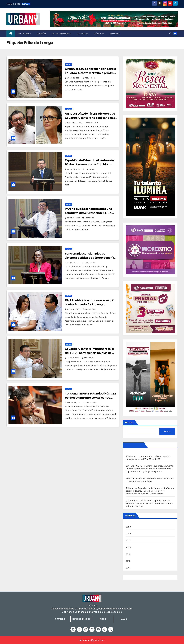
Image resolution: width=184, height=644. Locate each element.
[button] (170, 34)
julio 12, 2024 (74, 78)
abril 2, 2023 (74, 358)
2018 (128, 561)
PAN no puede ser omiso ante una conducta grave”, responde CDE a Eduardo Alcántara (88, 213)
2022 (128, 534)
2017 (128, 568)
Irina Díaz (88, 169)
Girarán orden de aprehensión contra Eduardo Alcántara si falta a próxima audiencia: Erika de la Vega (90, 73)
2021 (128, 540)
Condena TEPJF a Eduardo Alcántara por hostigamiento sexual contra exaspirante (90, 398)
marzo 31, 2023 (75, 403)
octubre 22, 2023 (76, 123)
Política (69, 64)
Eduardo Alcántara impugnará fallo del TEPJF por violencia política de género (89, 353)
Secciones (24, 34)
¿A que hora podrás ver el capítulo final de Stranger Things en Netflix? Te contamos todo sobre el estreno (149, 503)
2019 (128, 554)
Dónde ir (99, 34)
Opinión (41, 34)
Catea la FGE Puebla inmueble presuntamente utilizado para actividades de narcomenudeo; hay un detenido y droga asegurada (150, 469)
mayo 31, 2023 (74, 218)
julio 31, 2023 (74, 169)
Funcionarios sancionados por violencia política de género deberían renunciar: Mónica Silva (90, 258)
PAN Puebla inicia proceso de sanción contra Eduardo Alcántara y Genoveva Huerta (91, 304)
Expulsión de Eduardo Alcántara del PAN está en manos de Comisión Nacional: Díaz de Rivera (90, 164)
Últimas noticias (134, 445)
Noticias (115, 34)
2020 (128, 547)
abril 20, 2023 (74, 309)
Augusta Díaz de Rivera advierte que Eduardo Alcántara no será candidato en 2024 (91, 118)
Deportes (83, 34)
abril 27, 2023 (74, 263)
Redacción (89, 78)
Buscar (129, 422)
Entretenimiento (61, 34)
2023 (128, 527)
